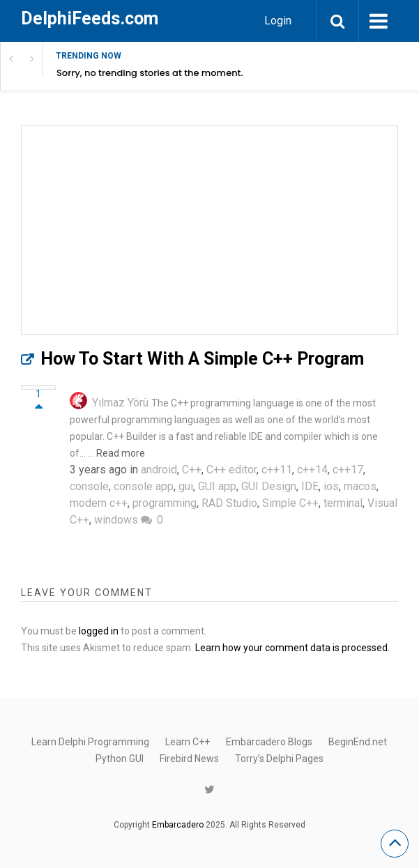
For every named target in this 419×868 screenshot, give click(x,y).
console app (144, 486)
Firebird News (189, 759)
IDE (310, 486)
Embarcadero (178, 825)
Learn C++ (188, 742)
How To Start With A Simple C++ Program (202, 359)
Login (278, 21)
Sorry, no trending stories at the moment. (150, 73)
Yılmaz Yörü (120, 403)
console (89, 486)
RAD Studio (229, 503)
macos (360, 486)
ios (331, 486)
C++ (192, 470)
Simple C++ (290, 503)
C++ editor (231, 470)
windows (116, 520)
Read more (121, 453)
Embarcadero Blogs (269, 742)
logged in (99, 631)
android (159, 470)
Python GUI (120, 759)
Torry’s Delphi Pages (279, 759)
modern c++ (99, 503)
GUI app (217, 486)
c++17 (348, 470)
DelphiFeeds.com (90, 18)
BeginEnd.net (358, 742)
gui (186, 486)
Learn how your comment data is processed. (292, 648)
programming (165, 503)
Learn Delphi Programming (90, 742)
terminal (343, 503)
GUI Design (269, 486)
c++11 (277, 470)
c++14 (312, 470)
